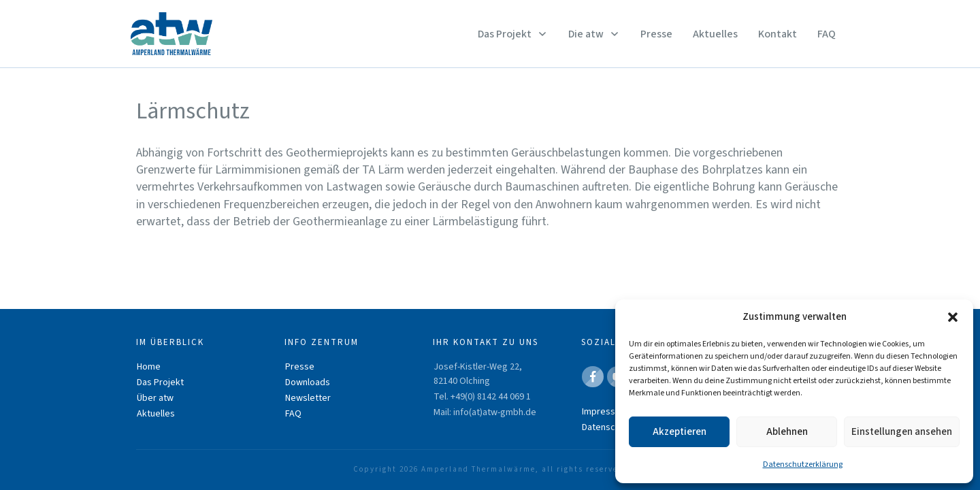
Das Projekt (160, 382)
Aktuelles (156, 414)
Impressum (605, 412)
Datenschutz (607, 427)
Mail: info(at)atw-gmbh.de (485, 412)
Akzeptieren (680, 432)
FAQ (293, 414)
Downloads (308, 382)
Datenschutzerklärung (803, 464)
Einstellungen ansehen (902, 432)
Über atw (155, 398)
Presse (300, 367)
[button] (953, 317)
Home (149, 367)
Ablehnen (787, 432)
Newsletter (308, 398)
